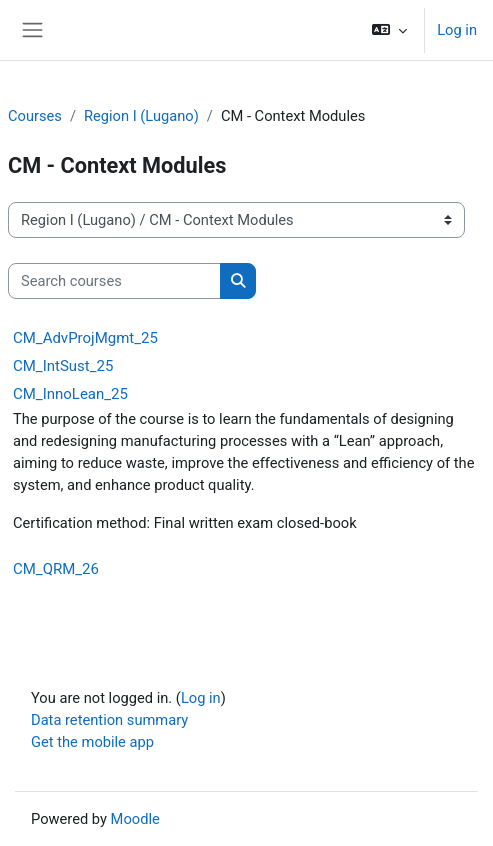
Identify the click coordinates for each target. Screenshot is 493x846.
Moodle (135, 819)
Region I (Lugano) (141, 116)
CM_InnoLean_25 (70, 394)
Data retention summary (109, 720)
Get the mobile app (92, 742)
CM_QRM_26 (56, 569)
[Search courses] (114, 281)
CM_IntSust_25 (63, 366)
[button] (389, 30)
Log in (457, 30)
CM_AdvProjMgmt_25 (85, 338)
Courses (35, 116)
